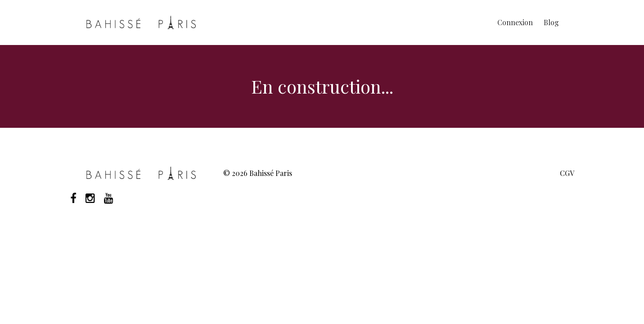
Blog (551, 22)
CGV (567, 173)
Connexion (515, 22)
